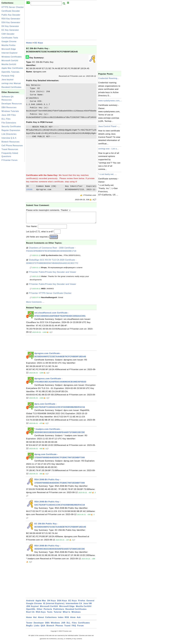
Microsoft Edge (9, 49)
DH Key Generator (10, 26)
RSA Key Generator (11, 19)
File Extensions (9, 123)
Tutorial (58, 614)
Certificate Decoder (11, 11)
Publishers (59, 612)
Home (29, 43)
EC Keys (39, 43)
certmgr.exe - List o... (109, 149)
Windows (76, 614)
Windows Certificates (12, 57)
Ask (79, 620)
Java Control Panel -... (109, 126)
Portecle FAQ (8, 76)
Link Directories (9, 134)
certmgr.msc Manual (11, 83)
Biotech (50, 628)
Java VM (87, 606)
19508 (31, 190)
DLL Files (6, 119)
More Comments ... (35, 304)
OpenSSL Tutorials (10, 72)
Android (30, 603)
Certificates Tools (10, 38)
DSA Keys (62, 603)
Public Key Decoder (11, 15)
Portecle (48, 612)
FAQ (74, 628)
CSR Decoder (8, 34)
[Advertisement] (13, 198)
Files (74, 625)
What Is (67, 614)
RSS (67, 620)
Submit (54, 239)
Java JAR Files (9, 115)
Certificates (84, 625)
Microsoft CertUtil (10, 61)
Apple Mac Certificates (12, 68)
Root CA (30, 614)
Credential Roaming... (109, 78)
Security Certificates (11, 126)
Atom (73, 620)
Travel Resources (10, 149)
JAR (63, 625)
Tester (29, 625)
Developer (39, 625)
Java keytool (8, 80)
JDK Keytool (32, 609)
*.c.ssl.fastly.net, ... (107, 174)
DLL (69, 625)
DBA (47, 625)
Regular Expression (11, 130)
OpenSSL (31, 612)
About (41, 620)
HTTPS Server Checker (13, 7)
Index (61, 620)
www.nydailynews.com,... (110, 101)
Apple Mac (41, 603)
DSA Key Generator (11, 22)
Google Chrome (9, 41)
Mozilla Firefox (9, 45)
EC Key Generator (10, 30)
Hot (35, 620)
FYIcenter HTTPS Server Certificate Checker (50, 295)
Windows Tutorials (10, 111)
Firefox (82, 603)
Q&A (43, 628)
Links (37, 628)
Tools (50, 614)
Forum (80, 628)
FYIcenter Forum (10, 160)
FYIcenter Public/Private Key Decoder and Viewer (53, 274)
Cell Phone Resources (12, 146)
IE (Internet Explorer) (54, 606)
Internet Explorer (10, 53)
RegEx (29, 628)
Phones (59, 628)
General (90, 603)
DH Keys (52, 603)
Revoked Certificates (11, 87)
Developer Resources (12, 104)
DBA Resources (9, 107)
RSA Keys (41, 614)
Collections (51, 620)
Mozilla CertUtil (9, 64)
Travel (67, 628)
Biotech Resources (10, 142)
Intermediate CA (74, 606)
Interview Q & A (9, 138)
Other (40, 612)
